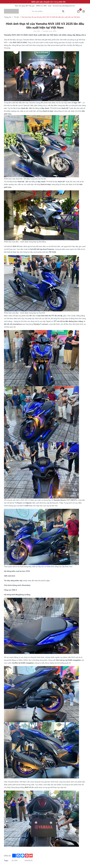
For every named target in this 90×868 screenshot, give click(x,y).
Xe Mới (15, 860)
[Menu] (84, 11)
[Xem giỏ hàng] (79, 11)
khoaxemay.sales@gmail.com (64, 6)
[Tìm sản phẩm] (47, 11)
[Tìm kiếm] (63, 11)
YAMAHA (28, 860)
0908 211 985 (41, 6)
